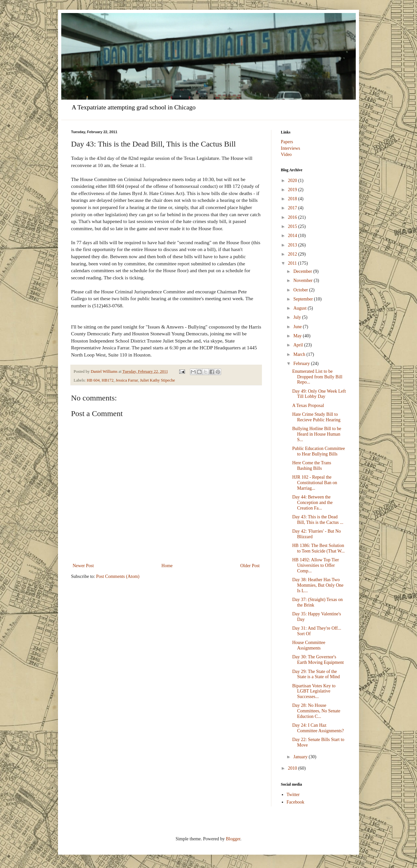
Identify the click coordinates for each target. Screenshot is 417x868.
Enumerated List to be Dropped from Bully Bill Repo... (317, 377)
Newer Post (83, 566)
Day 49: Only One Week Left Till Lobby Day (319, 394)
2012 (293, 254)
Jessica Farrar (127, 380)
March (300, 354)
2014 (293, 236)
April (299, 345)
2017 (293, 208)
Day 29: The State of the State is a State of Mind (316, 674)
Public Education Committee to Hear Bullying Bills (319, 451)
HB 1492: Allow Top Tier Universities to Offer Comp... (316, 565)
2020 (293, 181)
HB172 (108, 380)
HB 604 (93, 380)
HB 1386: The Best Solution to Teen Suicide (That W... (318, 548)
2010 (293, 768)
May (298, 336)
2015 (293, 226)
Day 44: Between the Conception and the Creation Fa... (312, 503)
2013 (293, 245)
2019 (293, 190)
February (302, 364)
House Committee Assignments (309, 645)
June (298, 327)
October (301, 290)
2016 (293, 217)
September (303, 299)
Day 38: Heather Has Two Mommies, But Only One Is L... (318, 585)
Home (167, 566)
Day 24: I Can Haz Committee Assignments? (318, 728)
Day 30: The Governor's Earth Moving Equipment (318, 660)
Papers (287, 142)
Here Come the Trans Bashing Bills (312, 466)
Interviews (290, 148)
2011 (293, 263)
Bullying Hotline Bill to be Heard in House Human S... (317, 434)
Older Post (250, 566)
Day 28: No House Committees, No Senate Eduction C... (316, 711)
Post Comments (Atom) (118, 576)
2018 (293, 199)
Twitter (293, 795)
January (301, 757)
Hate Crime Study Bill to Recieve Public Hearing (316, 417)
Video (286, 154)
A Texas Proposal (308, 406)
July (298, 317)
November (303, 280)
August (300, 308)
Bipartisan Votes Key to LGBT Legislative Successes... (314, 691)
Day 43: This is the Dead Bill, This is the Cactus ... (318, 520)
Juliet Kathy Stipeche (157, 380)
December (303, 271)
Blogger (233, 839)
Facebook (295, 802)
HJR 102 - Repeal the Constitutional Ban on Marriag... (315, 483)
